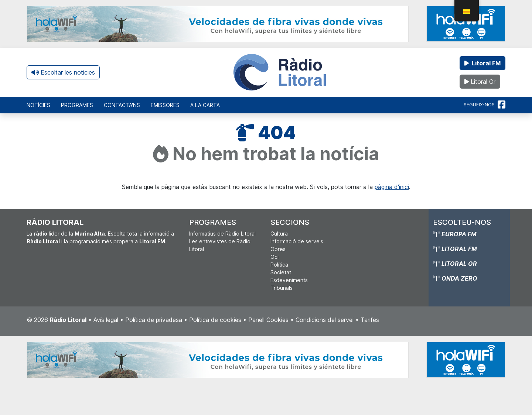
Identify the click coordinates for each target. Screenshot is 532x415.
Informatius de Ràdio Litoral (222, 234)
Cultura (279, 234)
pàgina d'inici (392, 187)
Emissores (165, 105)
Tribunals (282, 288)
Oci (274, 257)
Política (279, 265)
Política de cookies (215, 320)
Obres (278, 249)
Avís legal (106, 320)
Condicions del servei (325, 320)
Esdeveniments (289, 280)
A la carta (205, 105)
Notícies (38, 105)
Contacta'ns (122, 105)
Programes (77, 105)
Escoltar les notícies (63, 72)
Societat (281, 272)
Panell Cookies (268, 320)
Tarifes (370, 320)
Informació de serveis (297, 241)
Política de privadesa (154, 320)
